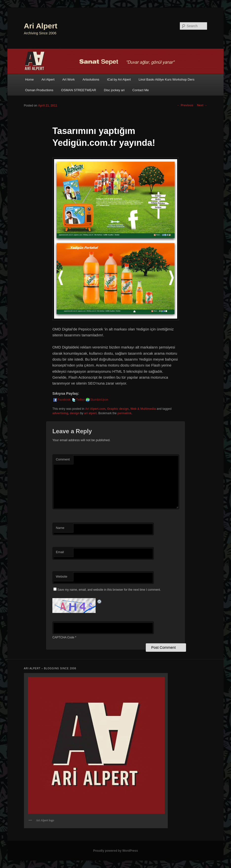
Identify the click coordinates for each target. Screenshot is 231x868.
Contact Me (141, 90)
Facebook (62, 400)
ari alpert (91, 413)
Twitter (78, 400)
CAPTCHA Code (63, 637)
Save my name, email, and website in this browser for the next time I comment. (109, 590)
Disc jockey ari (114, 90)
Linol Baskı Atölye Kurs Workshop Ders (167, 79)
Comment (63, 459)
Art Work (68, 79)
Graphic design (118, 409)
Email (60, 552)
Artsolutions (91, 79)
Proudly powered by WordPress (115, 851)
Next (202, 105)
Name (60, 528)
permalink (124, 413)
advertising (60, 413)
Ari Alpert (41, 26)
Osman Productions (39, 90)
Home (30, 79)
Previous (185, 105)
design (75, 413)
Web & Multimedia (143, 409)
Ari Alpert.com (95, 409)
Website (62, 576)
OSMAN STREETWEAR (79, 90)
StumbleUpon (97, 400)
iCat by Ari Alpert (119, 79)
